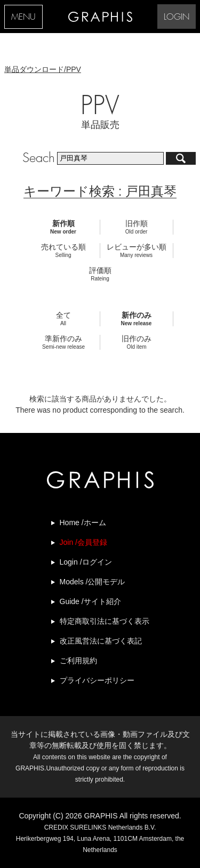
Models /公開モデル (93, 582)
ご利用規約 (78, 661)
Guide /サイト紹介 (90, 601)
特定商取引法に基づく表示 (105, 621)
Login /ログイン (86, 562)
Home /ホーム (83, 523)
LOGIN (177, 17)
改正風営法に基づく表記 (101, 641)
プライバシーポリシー (97, 680)
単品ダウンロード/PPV (43, 69)
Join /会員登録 (83, 542)
